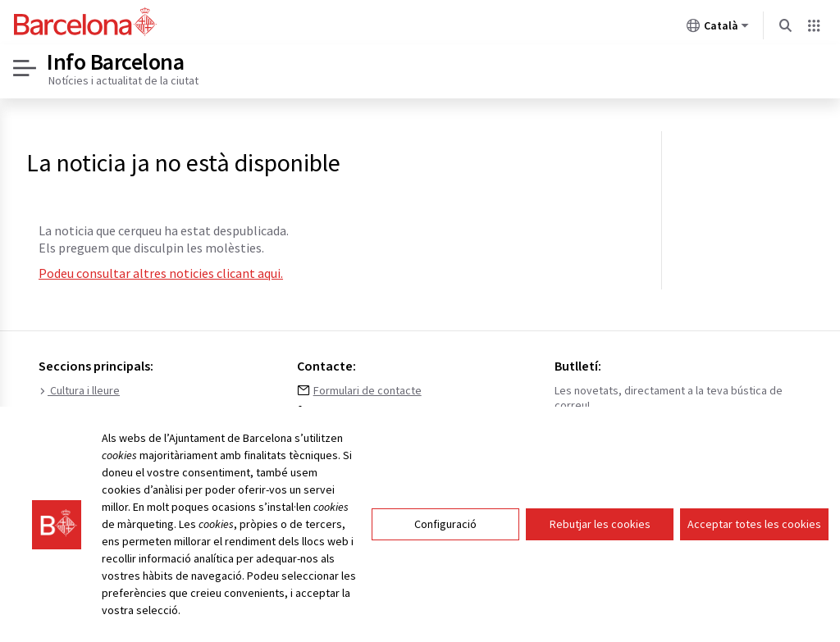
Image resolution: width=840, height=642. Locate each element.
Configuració (445, 533)
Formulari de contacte (367, 391)
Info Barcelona (115, 61)
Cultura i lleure (79, 391)
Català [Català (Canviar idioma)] (718, 29)
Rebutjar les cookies (600, 533)
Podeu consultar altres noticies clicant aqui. (161, 273)
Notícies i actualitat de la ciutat (123, 80)
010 (322, 412)
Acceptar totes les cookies (754, 533)
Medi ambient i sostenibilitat (114, 412)
